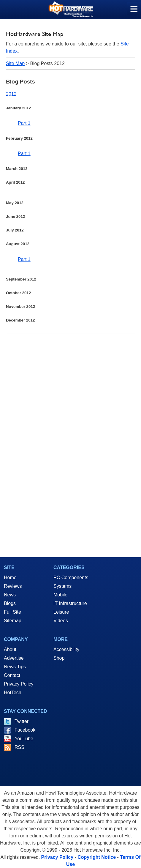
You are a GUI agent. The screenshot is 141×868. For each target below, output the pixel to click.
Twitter (22, 721)
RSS (19, 747)
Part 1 (24, 123)
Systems (62, 586)
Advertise (14, 658)
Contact (12, 675)
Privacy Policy (19, 684)
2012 (11, 94)
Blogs (10, 603)
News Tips (15, 667)
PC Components (71, 578)
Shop (59, 658)
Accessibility (66, 649)
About (10, 649)
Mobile (60, 595)
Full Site (12, 612)
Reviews (13, 586)
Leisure (61, 612)
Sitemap (13, 621)
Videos (61, 621)
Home (10, 578)
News (10, 595)
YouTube (24, 739)
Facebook (25, 730)
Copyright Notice (97, 857)
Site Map (15, 63)
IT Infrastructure (70, 603)
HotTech (13, 693)
